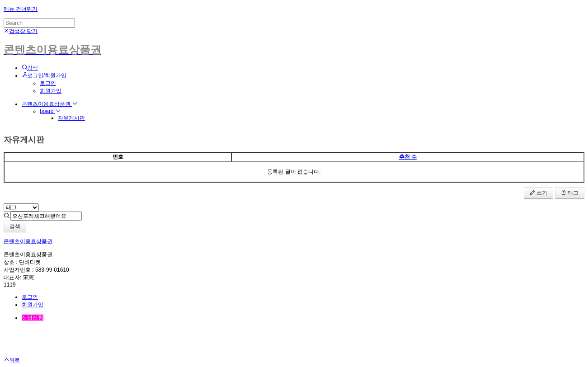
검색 (15, 226)
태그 (570, 193)
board (50, 111)
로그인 (48, 83)
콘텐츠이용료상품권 (49, 104)
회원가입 (51, 91)
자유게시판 (71, 118)
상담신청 (33, 318)
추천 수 (408, 157)
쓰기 (539, 193)
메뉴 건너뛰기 (21, 9)
